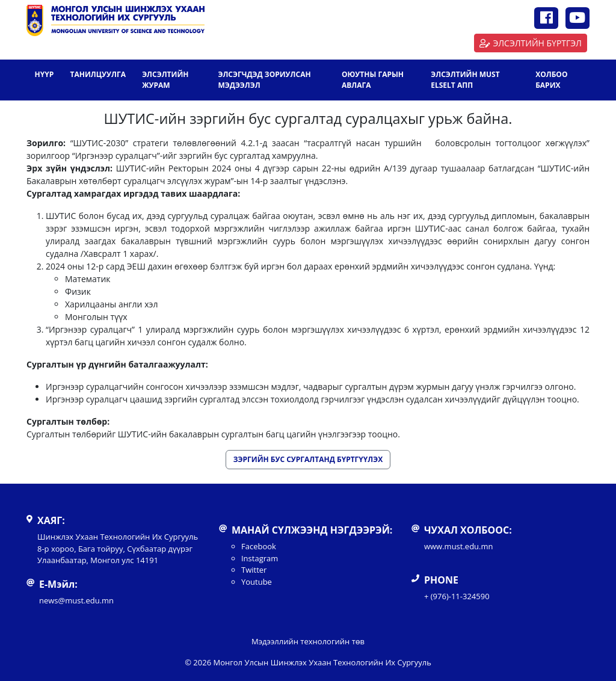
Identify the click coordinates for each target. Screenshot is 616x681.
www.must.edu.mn (459, 546)
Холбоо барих (551, 80)
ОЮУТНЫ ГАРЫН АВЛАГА (373, 80)
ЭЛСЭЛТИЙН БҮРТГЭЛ (531, 43)
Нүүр (45, 74)
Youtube (257, 582)
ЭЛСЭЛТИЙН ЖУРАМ (165, 80)
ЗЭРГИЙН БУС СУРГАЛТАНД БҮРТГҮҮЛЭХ (308, 459)
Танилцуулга (97, 74)
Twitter (254, 570)
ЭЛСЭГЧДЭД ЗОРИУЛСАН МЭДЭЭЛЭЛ (264, 80)
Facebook (259, 546)
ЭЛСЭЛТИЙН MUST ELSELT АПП (465, 80)
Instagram (260, 558)
